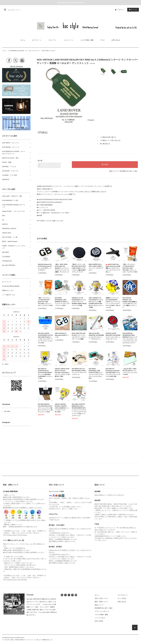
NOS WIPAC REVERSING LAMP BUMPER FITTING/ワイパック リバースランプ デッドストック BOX (62, 302)
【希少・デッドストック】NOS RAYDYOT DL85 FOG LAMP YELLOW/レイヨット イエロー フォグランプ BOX (45, 302)
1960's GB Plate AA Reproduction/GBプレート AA (62, 335)
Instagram (6, 422)
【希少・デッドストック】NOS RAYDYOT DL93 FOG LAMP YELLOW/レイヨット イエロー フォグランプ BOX (130, 268)
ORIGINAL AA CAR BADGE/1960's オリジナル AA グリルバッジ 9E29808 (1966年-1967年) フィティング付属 (79, 302)
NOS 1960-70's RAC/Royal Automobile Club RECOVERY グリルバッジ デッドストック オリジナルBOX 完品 (113, 373)
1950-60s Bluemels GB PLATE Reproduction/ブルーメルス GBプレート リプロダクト (45, 267)
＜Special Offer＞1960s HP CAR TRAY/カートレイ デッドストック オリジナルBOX (130, 372)
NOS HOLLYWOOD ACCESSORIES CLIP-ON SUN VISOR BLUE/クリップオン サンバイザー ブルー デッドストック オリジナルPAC (45, 338)
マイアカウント (123, 595)
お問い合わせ (116, 40)
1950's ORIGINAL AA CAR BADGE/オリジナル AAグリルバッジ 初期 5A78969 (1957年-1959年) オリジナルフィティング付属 (96, 303)
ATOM (101, 621)
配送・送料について (101, 602)
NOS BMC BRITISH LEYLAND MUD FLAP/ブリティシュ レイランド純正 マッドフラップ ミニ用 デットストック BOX (45, 408)
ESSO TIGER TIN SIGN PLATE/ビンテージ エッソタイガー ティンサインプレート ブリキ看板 (79, 336)
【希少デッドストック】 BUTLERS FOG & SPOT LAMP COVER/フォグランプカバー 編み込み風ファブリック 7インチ (79, 268)
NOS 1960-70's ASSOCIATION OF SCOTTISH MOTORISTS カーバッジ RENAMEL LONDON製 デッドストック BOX (45, 374)
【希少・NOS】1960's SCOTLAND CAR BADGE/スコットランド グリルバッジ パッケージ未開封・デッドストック (62, 268)
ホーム (23, 40)
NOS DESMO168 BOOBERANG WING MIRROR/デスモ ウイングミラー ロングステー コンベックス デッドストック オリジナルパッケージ (130, 338)
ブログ (102, 40)
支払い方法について (101, 598)
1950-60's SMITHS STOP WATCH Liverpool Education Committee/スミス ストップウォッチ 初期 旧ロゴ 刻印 (62, 373)
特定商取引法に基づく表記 (128, 171)
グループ (53, 40)
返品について (114, 171)
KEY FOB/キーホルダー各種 (46, 221)
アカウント (121, 10)
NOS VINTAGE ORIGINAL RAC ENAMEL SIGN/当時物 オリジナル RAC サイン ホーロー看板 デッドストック (130, 303)
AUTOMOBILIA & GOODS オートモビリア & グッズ (24, 51)
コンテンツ (69, 40)
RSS (96, 621)
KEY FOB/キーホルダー (49, 51)
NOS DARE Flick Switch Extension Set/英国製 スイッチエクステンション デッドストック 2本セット (113, 268)
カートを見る (122, 598)
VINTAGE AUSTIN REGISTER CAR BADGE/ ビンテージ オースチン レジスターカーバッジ (113, 336)
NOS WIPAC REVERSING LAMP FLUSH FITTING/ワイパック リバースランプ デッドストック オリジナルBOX (96, 374)
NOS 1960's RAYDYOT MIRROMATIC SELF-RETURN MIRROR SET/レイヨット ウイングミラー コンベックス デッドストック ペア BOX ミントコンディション (79, 410)
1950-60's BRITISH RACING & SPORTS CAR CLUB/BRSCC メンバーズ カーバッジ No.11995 (62, 408)
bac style (7, 411)
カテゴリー (37, 40)
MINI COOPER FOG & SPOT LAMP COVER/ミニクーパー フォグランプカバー (96, 267)
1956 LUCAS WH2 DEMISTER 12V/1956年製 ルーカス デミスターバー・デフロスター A (96, 336)
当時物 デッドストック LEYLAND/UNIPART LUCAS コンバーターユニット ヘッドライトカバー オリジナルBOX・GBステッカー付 (113, 303)
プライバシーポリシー (102, 611)
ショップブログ (100, 618)
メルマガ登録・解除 (87, 40)
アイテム (133, 10)
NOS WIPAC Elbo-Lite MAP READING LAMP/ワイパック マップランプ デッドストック (79, 372)
